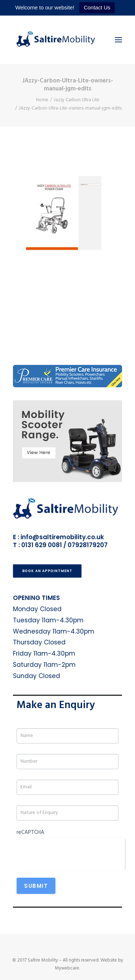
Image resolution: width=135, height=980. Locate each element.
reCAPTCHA (30, 832)
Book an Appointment (47, 571)
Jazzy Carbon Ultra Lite (76, 100)
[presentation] (71, 853)
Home (42, 100)
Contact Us (97, 7)
